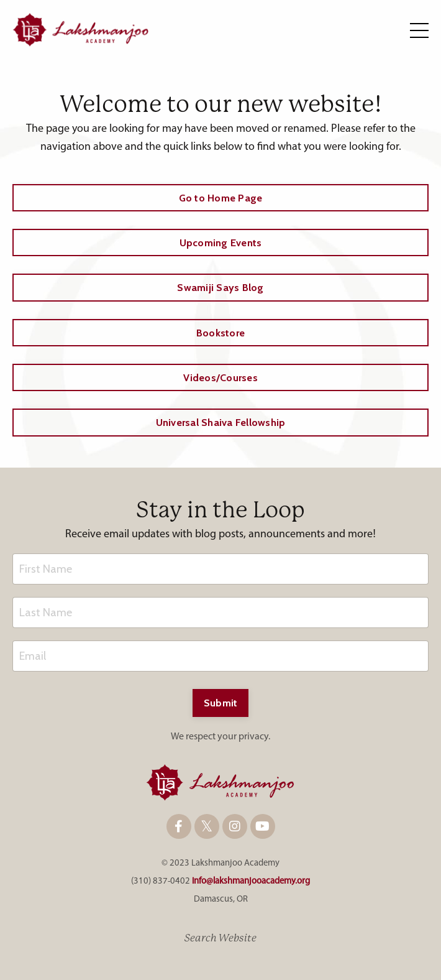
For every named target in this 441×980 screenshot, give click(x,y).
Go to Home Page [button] (221, 198)
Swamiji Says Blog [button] (220, 287)
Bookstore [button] (220, 333)
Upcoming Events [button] (221, 243)
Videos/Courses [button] (220, 377)
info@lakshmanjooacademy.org (251, 881)
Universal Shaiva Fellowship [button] (221, 422)
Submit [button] (221, 703)
